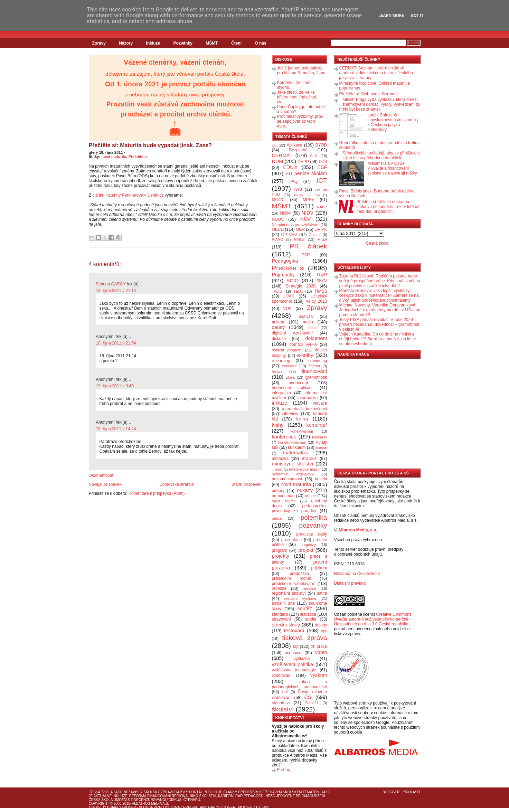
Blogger (391, 792)
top (296, 646)
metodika (280, 459)
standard (280, 614)
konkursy (319, 437)
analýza (306, 317)
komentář (317, 425)
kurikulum (297, 447)
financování (314, 371)
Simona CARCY (111, 284)
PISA (322, 239)
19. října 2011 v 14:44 (116, 429)
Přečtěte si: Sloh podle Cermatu (369, 94)
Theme (95, 807)
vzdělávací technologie (294, 670)
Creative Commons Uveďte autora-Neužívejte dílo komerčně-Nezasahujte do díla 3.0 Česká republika (373, 619)
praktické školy (312, 534)
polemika (314, 517)
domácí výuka (303, 344)
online (310, 496)
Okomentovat (101, 475)
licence (321, 447)
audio (308, 322)
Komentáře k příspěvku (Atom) (157, 493)
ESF (322, 167)
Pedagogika (285, 261)
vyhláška (302, 659)
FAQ (293, 181)
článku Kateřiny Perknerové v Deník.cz (128, 195)
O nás (260, 43)
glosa (290, 377)
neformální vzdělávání (293, 474)
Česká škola (377, 243)
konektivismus (302, 431)
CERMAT (282, 155)
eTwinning (318, 361)
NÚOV (278, 219)
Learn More (391, 16)
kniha (302, 419)
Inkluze (153, 43)
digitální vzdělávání (293, 333)
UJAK (289, 296)
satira (322, 593)
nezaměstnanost (287, 479)
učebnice (293, 653)
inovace (320, 403)
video (321, 652)
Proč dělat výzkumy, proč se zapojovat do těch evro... (300, 121)
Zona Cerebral (185, 807)
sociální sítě (283, 603)
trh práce (319, 646)
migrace (309, 459)
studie (311, 619)
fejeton (314, 366)
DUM (278, 161)
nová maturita (114, 157)
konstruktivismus (292, 442)
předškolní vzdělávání (293, 584)
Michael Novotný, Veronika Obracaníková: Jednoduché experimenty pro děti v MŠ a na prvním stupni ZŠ (380, 310)
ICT (322, 181)
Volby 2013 (316, 301)
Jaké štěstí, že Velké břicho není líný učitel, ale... (297, 97)
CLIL (314, 156)
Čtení (236, 43)
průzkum (319, 568)
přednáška (299, 574)
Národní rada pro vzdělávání (296, 225)
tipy (324, 631)
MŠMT (212, 43)
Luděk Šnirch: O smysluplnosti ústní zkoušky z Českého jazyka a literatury (393, 122)
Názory (126, 43)
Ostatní (315, 235)
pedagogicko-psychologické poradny (300, 508)
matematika (296, 453)
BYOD (321, 145)
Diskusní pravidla (350, 583)
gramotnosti (316, 377)
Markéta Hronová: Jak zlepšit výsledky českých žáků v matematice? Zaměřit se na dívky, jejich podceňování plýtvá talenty (379, 295)
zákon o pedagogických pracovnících (300, 684)
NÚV (305, 219)
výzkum (319, 675)
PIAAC (277, 239)
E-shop (284, 770)
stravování (281, 619)
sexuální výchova (300, 598)
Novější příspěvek (105, 484)
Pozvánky (183, 43)
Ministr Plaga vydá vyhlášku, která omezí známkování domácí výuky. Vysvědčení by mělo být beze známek (380, 104)
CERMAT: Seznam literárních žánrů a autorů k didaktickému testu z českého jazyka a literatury (376, 73)
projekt (306, 550)
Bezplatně (298, 150)
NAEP (322, 207)
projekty (281, 556)
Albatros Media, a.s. (358, 530)
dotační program (287, 350)
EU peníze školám (306, 173)
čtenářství (281, 703)
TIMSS (321, 291)
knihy (278, 425)
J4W (265, 807)
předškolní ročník (291, 578)
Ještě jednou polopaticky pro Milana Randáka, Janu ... (301, 73)
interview (290, 414)
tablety (321, 625)
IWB (298, 189)
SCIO (293, 281)
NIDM (285, 213)
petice (277, 518)
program (280, 550)
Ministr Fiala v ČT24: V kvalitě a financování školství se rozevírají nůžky (392, 168)
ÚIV (285, 692)
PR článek (308, 246)
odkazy (305, 490)
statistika (308, 614)
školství (283, 709)
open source (284, 501)
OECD (278, 229)
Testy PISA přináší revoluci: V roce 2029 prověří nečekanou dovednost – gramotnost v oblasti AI (379, 324)
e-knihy (305, 355)
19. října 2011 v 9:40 (115, 386)
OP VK (321, 229)
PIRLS (299, 239)
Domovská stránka (176, 484)
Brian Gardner (121, 807)
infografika (281, 393)
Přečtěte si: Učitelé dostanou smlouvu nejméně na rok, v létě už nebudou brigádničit (388, 207)
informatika (308, 398)
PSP (306, 255)
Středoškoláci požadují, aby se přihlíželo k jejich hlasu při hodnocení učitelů (381, 155)
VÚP (287, 309)
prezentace (291, 540)
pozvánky (313, 525)
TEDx (298, 291)
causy (279, 327)
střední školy (286, 625)
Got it (417, 16)
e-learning (281, 361)
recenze (279, 588)
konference (284, 437)
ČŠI (309, 697)
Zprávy (99, 43)
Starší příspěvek (247, 484)
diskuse (279, 339)
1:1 (275, 145)
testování (294, 631)
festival (278, 371)
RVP (322, 275)
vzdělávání (282, 676)
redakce (309, 588)
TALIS (277, 291)
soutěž (305, 608)
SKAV (322, 281)
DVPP (303, 162)
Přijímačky (283, 275)
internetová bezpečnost (305, 409)
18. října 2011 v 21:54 (116, 343)
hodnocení (298, 383)
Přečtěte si (138, 157)
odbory (278, 491)
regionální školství (289, 593)
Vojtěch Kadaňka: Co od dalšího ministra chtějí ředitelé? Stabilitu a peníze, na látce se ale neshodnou (378, 339)
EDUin (290, 167)
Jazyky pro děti (307, 195)
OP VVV (289, 235)
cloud (312, 328)
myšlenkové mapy (304, 469)
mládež (277, 469)
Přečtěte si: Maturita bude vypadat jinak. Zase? (150, 145)
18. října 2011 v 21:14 (116, 291)
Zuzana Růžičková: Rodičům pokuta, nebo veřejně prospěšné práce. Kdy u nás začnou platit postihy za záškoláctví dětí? (380, 281)
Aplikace (295, 145)
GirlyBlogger (222, 807)
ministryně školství (293, 464)
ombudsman (283, 496)
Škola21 (312, 703)
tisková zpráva (304, 638)
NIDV (308, 213)
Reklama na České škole (357, 574)
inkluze (280, 403)
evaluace (289, 366)
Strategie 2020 (300, 286)
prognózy (308, 545)
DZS (323, 162)
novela (321, 479)
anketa (278, 322)
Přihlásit (412, 792)
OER (300, 229)
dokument (316, 338)
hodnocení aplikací (292, 388)
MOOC (278, 200)
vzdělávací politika (293, 664)
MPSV (309, 200)
